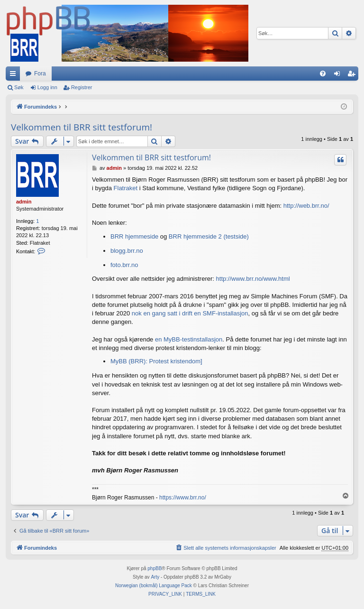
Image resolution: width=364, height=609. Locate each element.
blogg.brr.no (127, 251)
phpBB (155, 568)
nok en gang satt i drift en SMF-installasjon (190, 313)
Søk (19, 87)
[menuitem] (323, 74)
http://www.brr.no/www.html (253, 279)
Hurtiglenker (15, 75)
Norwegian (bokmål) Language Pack (154, 586)
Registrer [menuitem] (353, 75)
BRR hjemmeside (134, 236)
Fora (40, 74)
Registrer (82, 87)
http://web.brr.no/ (306, 206)
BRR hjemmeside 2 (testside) (209, 236)
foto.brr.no (124, 265)
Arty (155, 577)
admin (24, 202)
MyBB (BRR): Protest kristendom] (156, 361)
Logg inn (47, 87)
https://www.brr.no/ (183, 498)
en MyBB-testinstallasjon (189, 339)
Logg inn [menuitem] (339, 75)
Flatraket (126, 188)
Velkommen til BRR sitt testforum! (82, 127)
